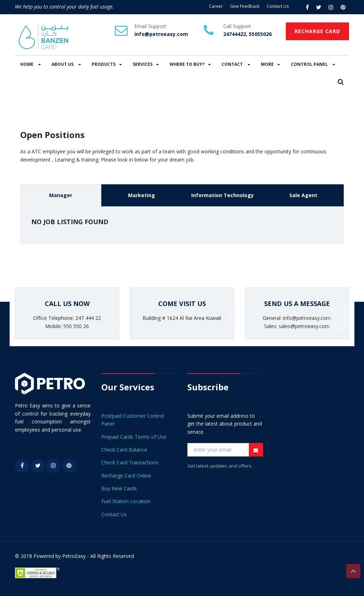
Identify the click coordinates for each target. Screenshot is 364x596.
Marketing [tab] (141, 195)
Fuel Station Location (126, 501)
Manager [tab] (61, 195)
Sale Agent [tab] (303, 195)
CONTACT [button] (236, 64)
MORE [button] (271, 64)
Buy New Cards (119, 488)
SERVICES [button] (146, 64)
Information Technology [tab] (223, 195)
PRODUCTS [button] (107, 64)
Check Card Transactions (130, 462)
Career (216, 6)
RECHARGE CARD (317, 31)
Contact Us (278, 6)
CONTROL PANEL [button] (313, 64)
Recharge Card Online (126, 476)
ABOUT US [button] (66, 64)
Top (353, 571)
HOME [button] (31, 64)
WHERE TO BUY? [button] (190, 64)
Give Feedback (245, 6)
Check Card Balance (124, 450)
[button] (341, 82)
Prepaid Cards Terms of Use (134, 437)
